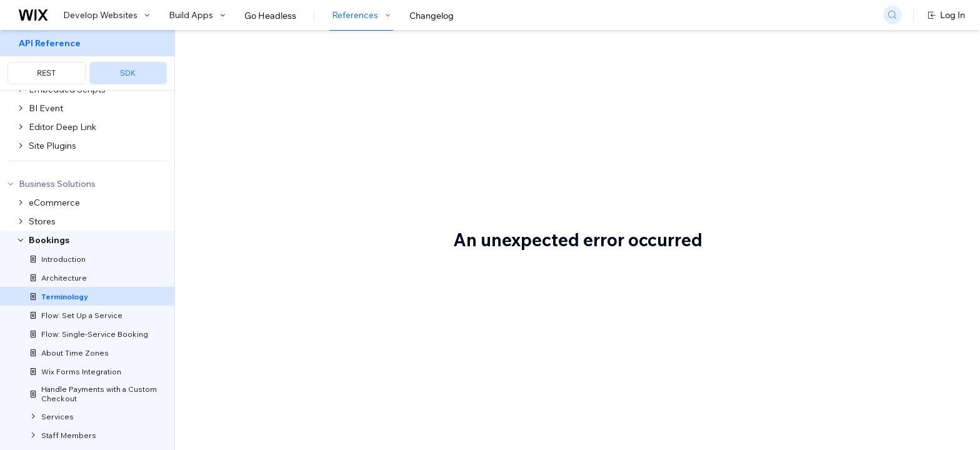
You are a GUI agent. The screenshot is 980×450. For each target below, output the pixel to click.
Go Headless (270, 16)
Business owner (809, 212)
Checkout (797, 306)
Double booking (810, 418)
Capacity (797, 268)
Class (789, 343)
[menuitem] (87, 60)
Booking (795, 156)
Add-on (793, 99)
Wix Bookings (238, 130)
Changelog (432, 16)
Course (792, 381)
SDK (128, 73)
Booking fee (802, 174)
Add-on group (807, 118)
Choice (792, 324)
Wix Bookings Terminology (335, 73)
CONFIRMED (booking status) (839, 362)
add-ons (332, 340)
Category (797, 287)
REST (46, 73)
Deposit (794, 399)
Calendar (797, 231)
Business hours (808, 193)
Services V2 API (380, 405)
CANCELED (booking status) (836, 249)
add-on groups (376, 251)
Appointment (805, 137)
